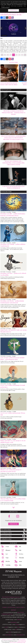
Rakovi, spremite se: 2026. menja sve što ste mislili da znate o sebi (13, 442)
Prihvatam (14, 10)
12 (8, 55)
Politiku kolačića (5, 7)
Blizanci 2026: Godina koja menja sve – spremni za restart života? (11, 471)
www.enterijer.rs (17, 629)
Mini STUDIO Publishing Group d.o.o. (11, 597)
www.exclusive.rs (20, 627)
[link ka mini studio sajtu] (14, 594)
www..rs (18, 620)
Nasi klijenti (20, 607)
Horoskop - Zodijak (11, 212)
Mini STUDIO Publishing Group (17, 642)
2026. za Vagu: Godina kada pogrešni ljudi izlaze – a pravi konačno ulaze (12, 359)
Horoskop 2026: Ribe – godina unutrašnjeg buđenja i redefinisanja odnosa (13, 215)
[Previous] (2, 28)
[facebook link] (9, 516)
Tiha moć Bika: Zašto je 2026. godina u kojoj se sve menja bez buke (13, 500)
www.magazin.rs (18, 624)
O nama (4, 607)
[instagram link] (18, 516)
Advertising (12, 607)
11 (5, 55)
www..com (13, 622)
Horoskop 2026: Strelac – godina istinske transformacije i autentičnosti (12, 302)
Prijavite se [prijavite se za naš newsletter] (13, 524)
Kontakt (13, 610)
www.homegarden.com (13, 632)
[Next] (25, 28)
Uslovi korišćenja (22, 641)
